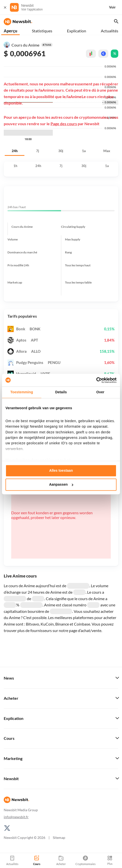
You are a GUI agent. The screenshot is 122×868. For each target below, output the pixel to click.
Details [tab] (61, 392)
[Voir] (115, 7)
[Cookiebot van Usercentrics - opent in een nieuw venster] (95, 380)
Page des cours (64, 124)
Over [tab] (100, 392)
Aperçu (10, 31)
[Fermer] (5, 7)
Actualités (110, 31)
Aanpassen (61, 484)
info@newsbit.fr (16, 817)
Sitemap (59, 838)
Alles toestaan (61, 471)
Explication (77, 31)
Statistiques (42, 31)
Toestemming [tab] (22, 392)
